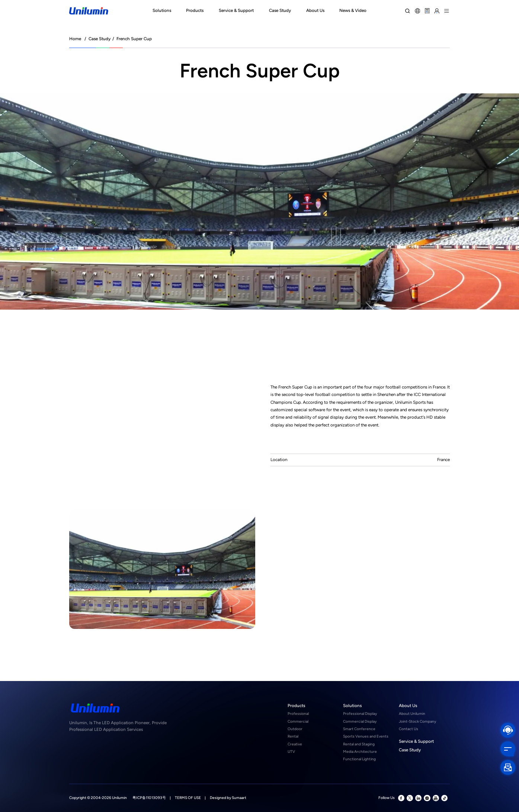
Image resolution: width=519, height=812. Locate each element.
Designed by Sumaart (228, 798)
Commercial (298, 721)
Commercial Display (360, 721)
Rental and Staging (359, 744)
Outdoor (295, 729)
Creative (295, 744)
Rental (293, 736)
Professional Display (360, 714)
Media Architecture (360, 752)
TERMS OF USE (188, 798)
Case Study (100, 39)
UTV (291, 752)
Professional (298, 714)
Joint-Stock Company (417, 721)
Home (75, 39)
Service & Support (416, 741)
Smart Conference (359, 729)
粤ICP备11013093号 (149, 798)
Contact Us (409, 729)
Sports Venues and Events (366, 736)
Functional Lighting (359, 759)
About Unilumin (412, 714)
